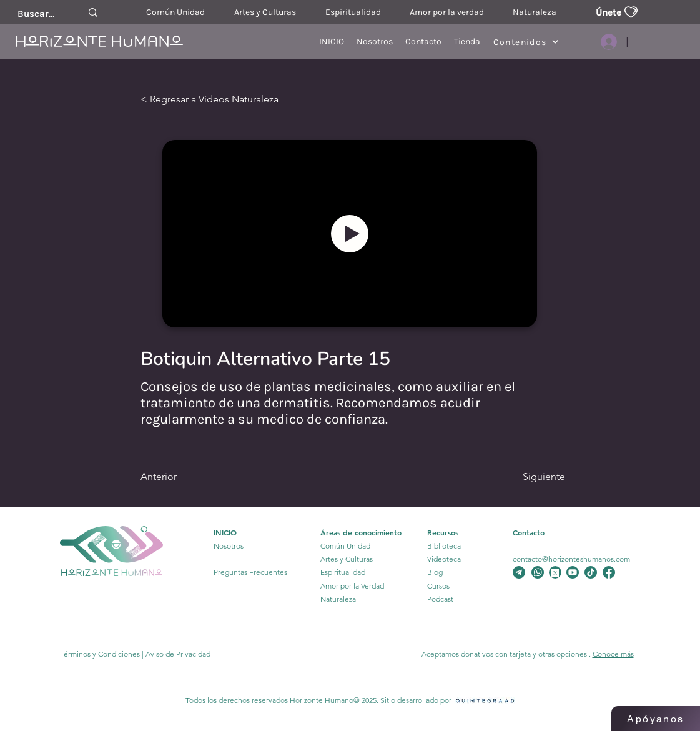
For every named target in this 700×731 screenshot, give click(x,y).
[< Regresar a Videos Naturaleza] (228, 100)
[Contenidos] (525, 42)
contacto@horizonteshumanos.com (571, 559)
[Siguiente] (523, 477)
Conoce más (613, 654)
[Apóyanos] (656, 719)
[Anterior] (191, 477)
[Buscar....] (36, 14)
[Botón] (350, 234)
